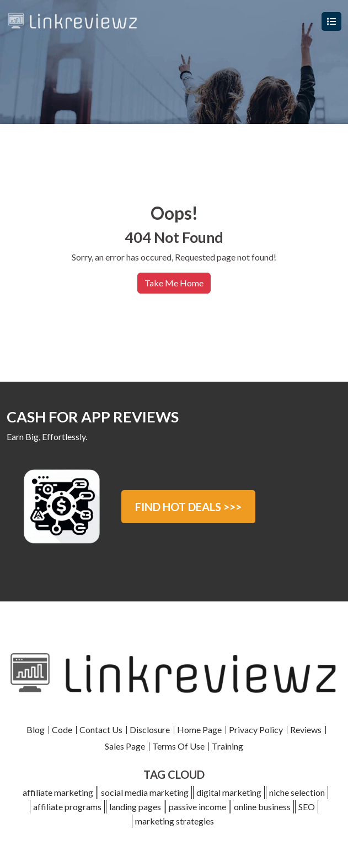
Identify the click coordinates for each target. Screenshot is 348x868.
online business (262, 807)
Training (227, 746)
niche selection (297, 792)
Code (62, 729)
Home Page (199, 729)
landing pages (135, 807)
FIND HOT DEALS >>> (188, 507)
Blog (36, 729)
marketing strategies (175, 821)
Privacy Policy (256, 729)
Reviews (306, 729)
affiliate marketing (58, 792)
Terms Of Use (178, 746)
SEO (307, 807)
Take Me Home (174, 283)
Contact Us (101, 729)
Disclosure (150, 729)
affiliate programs (67, 807)
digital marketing (229, 792)
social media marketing (145, 792)
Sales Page (125, 746)
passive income (197, 807)
